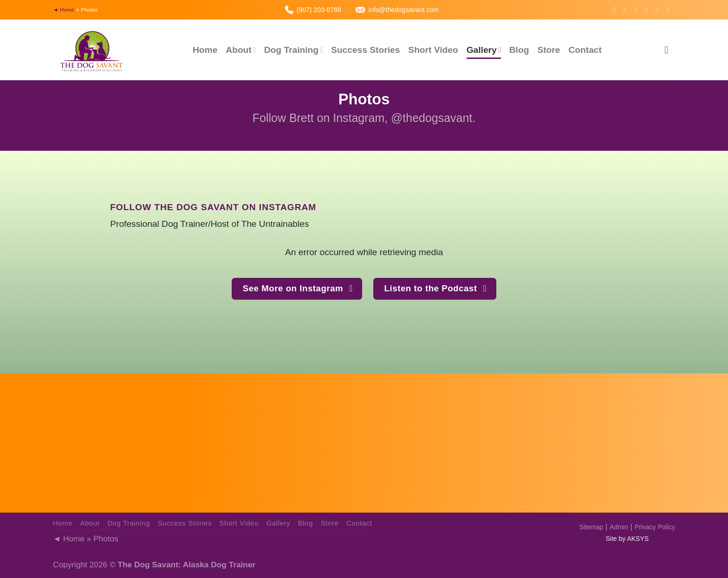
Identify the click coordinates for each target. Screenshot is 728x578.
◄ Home (64, 10)
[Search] (670, 50)
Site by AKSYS (627, 539)
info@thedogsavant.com (404, 10)
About (240, 50)
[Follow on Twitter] (637, 10)
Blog (519, 50)
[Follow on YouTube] (669, 10)
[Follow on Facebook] (616, 10)
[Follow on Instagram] (627, 10)
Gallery (484, 50)
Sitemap (591, 527)
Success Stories (365, 50)
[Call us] (659, 10)
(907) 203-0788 (319, 10)
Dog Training (293, 50)
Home (205, 50)
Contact (585, 50)
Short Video (433, 50)
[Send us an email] (648, 10)
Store (549, 50)
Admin (619, 527)
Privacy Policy (655, 527)
